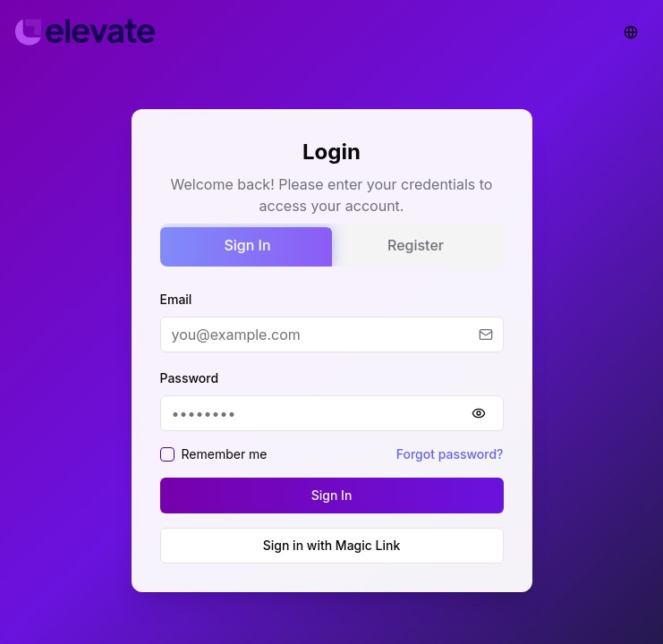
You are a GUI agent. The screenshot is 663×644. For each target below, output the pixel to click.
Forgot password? (450, 454)
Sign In (247, 245)
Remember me (225, 454)
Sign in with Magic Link (332, 545)
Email (176, 299)
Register (416, 245)
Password (190, 378)
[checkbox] (167, 454)
